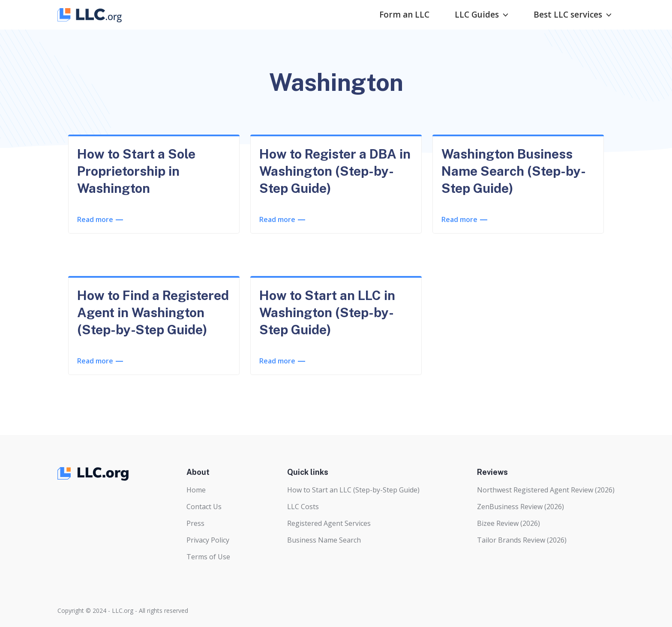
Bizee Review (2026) (508, 523)
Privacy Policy (208, 540)
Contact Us (204, 507)
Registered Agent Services (329, 523)
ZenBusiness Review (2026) (520, 507)
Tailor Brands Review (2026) (522, 540)
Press (195, 523)
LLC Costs (303, 507)
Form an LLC (404, 15)
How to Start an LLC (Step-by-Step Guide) (353, 490)
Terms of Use (208, 557)
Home (196, 490)
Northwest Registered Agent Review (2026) (546, 490)
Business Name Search (324, 540)
